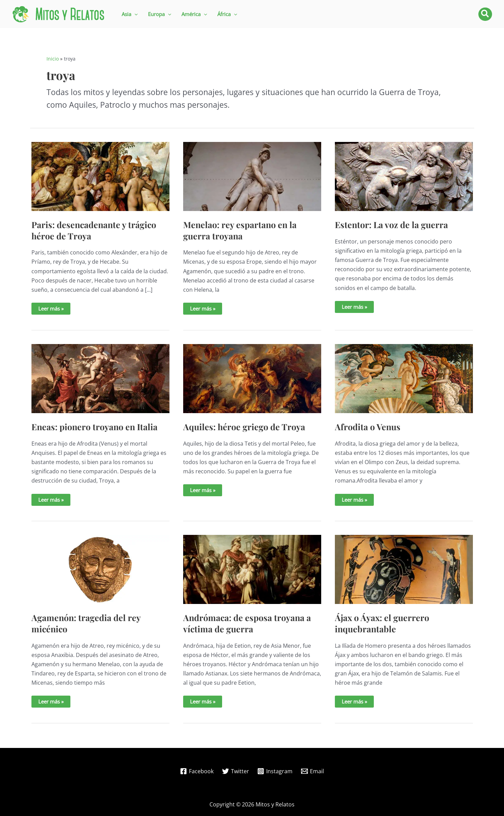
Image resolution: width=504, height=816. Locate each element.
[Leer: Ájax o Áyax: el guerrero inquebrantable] (404, 569)
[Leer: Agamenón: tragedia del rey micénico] (100, 569)
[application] (134, 14)
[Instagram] (275, 771)
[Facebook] (197, 771)
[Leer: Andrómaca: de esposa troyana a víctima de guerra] (252, 569)
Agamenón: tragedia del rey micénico (86, 623)
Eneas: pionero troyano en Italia (94, 427)
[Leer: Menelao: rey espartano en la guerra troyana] (252, 176)
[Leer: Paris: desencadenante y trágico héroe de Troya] (100, 176)
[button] (130, 14)
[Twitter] (235, 771)
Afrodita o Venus (368, 427)
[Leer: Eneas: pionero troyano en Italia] (100, 378)
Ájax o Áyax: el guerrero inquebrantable (382, 623)
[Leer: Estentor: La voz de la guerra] (404, 176)
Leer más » (54, 310)
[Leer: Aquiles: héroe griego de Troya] (252, 378)
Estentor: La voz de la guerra (391, 225)
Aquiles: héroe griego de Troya (244, 427)
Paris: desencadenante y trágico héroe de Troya (94, 230)
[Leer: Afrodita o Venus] (404, 378)
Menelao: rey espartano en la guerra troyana (240, 230)
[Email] (313, 771)
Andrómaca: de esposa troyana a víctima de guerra (247, 623)
